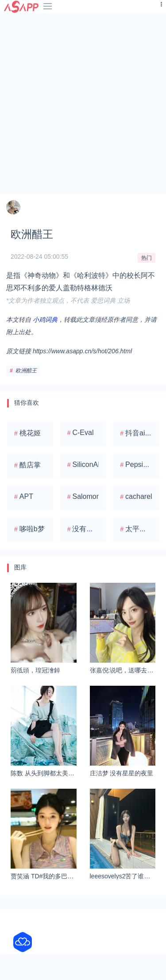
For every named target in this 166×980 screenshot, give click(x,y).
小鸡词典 (45, 320)
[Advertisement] (83, 104)
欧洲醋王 (26, 371)
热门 (147, 258)
